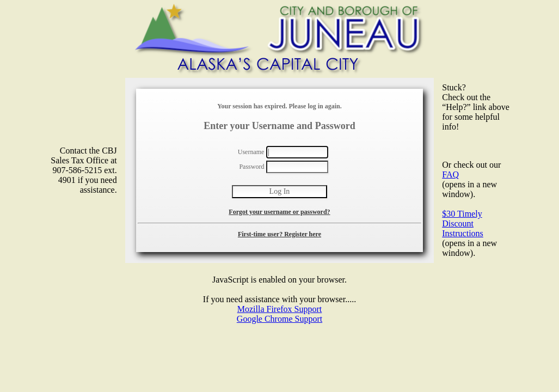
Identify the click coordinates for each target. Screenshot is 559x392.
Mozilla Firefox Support (280, 309)
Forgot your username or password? (279, 212)
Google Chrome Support (279, 319)
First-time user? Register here (279, 234)
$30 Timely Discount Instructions (463, 223)
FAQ (450, 174)
